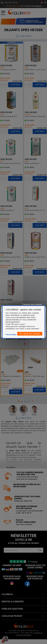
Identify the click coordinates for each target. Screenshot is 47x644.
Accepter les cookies (30, 334)
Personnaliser (11, 335)
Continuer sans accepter (32, 304)
